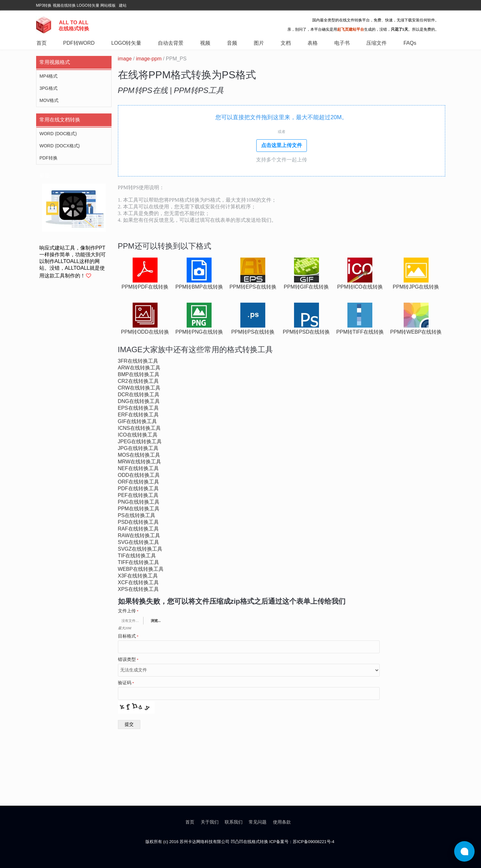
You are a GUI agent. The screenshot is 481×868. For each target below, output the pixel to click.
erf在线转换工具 (138, 415)
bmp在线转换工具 (139, 374)
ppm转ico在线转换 (360, 287)
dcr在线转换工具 (139, 395)
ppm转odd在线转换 (145, 332)
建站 (123, 5)
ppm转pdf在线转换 (145, 287)
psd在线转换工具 (139, 522)
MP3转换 (44, 5)
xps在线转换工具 (138, 589)
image (125, 59)
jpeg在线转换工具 (140, 442)
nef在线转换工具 (138, 468)
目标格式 (128, 636)
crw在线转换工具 (139, 388)
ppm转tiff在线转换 (360, 332)
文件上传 (128, 611)
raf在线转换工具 (138, 529)
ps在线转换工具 (137, 515)
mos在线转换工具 (139, 455)
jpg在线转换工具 (138, 448)
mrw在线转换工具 (140, 462)
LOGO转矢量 (88, 5)
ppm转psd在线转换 (306, 332)
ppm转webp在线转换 (416, 332)
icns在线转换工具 (139, 428)
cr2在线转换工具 (138, 381)
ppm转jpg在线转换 (416, 287)
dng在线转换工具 (139, 401)
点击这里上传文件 (282, 145)
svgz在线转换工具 (140, 549)
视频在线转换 (64, 5)
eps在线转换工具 (138, 408)
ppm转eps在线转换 (253, 287)
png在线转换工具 (139, 502)
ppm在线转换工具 (139, 509)
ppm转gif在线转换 (306, 287)
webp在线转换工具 (141, 569)
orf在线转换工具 (139, 482)
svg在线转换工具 (139, 542)
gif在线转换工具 (138, 421)
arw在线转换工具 (139, 368)
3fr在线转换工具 (138, 361)
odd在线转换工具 (139, 475)
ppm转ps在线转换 (253, 332)
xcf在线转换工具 (138, 582)
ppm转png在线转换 (199, 332)
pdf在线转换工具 (138, 488)
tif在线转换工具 (137, 556)
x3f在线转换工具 (138, 576)
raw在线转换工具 (139, 535)
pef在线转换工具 (138, 495)
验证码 (126, 683)
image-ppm (149, 59)
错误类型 (128, 660)
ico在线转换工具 (138, 435)
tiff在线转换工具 (139, 562)
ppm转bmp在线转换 (199, 287)
